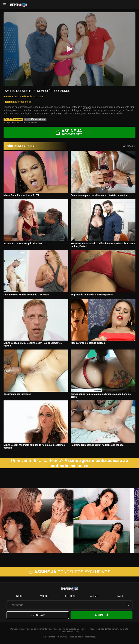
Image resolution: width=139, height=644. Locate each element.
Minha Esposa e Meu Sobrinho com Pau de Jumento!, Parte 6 (33, 344)
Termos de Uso (104, 629)
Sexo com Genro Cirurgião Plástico (23, 243)
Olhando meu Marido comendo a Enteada (26, 295)
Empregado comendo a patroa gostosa (92, 295)
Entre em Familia (22, 102)
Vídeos (44, 596)
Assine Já (102, 615)
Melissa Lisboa (35, 97)
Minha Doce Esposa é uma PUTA (21, 195)
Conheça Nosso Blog (69, 631)
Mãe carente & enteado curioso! (88, 343)
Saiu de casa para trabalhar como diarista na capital (99, 195)
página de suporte (68, 629)
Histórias (70, 596)
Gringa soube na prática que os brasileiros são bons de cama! (101, 395)
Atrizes (95, 596)
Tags (120, 596)
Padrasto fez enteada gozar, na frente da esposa (97, 445)
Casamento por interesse (17, 394)
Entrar (38, 615)
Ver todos (129, 146)
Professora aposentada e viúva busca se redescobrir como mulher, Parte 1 (103, 245)
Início (19, 596)
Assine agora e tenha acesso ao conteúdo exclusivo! (89, 463)
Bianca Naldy (19, 97)
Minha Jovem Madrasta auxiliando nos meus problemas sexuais (34, 446)
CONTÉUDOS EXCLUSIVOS (70, 572)
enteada (87, 107)
